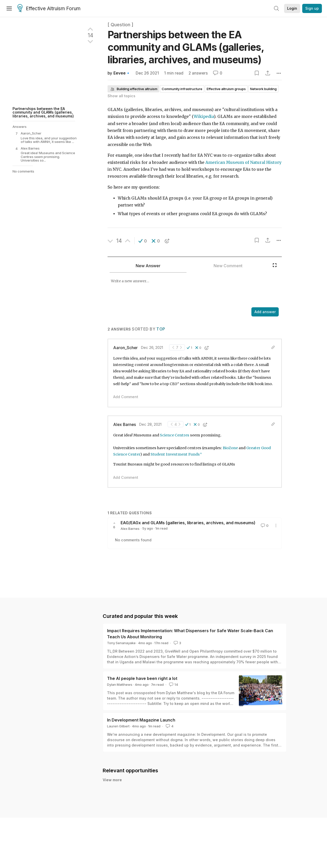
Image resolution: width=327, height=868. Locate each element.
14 (173, 684)
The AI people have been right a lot (142, 678)
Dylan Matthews (120, 684)
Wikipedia (204, 117)
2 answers (198, 73)
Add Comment (126, 397)
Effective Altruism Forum (49, 9)
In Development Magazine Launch (141, 720)
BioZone (230, 448)
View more (112, 780)
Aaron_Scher (125, 348)
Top (161, 329)
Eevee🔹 (122, 73)
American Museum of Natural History (243, 162)
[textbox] (189, 290)
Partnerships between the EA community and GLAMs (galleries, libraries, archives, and (186, 47)
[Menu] (9, 8)
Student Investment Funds (175, 454)
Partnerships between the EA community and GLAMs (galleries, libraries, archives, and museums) (43, 112)
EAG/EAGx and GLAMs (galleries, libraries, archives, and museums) (188, 523)
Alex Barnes (125, 425)
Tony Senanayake (121, 643)
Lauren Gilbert (118, 726)
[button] (143, 241)
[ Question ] (120, 25)
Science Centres (175, 435)
